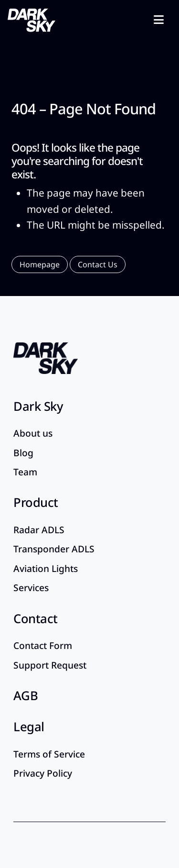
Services (31, 588)
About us (33, 433)
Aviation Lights (46, 568)
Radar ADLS (39, 530)
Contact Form (43, 645)
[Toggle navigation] (159, 19)
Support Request (50, 665)
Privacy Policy (43, 773)
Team (25, 472)
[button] (40, 264)
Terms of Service (49, 754)
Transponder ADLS (54, 549)
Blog (23, 453)
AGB (26, 696)
